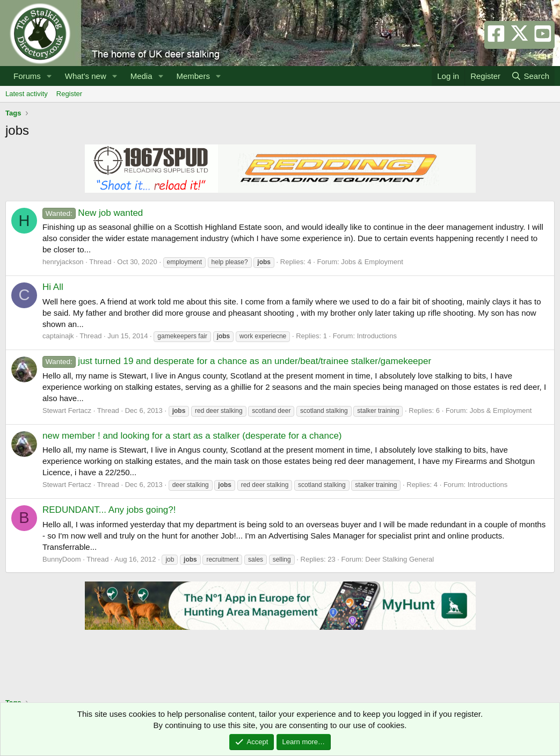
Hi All (53, 287)
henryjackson (63, 262)
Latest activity (27, 94)
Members (193, 76)
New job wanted (93, 213)
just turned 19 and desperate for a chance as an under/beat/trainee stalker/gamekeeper (237, 361)
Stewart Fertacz (67, 410)
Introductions (377, 336)
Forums (27, 76)
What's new (86, 76)
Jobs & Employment (372, 262)
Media (141, 76)
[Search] (530, 76)
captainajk (58, 336)
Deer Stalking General (399, 559)
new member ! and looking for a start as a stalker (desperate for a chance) (192, 436)
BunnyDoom (62, 559)
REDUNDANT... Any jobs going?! (109, 510)
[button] (49, 76)
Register (69, 94)
